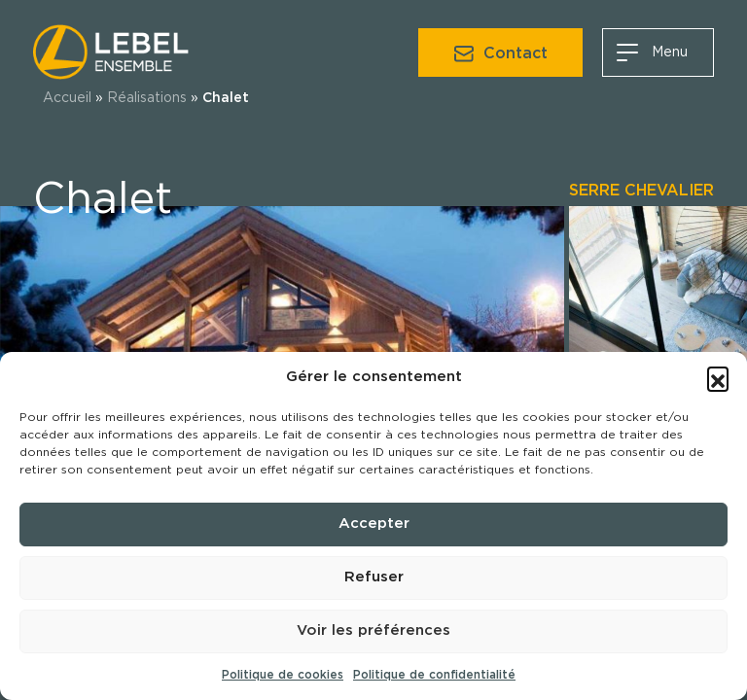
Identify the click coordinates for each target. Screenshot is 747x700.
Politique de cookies (283, 675)
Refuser (374, 577)
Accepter (374, 524)
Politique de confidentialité (434, 675)
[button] (718, 377)
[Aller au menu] (658, 52)
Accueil (67, 98)
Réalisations (147, 98)
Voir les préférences (373, 630)
